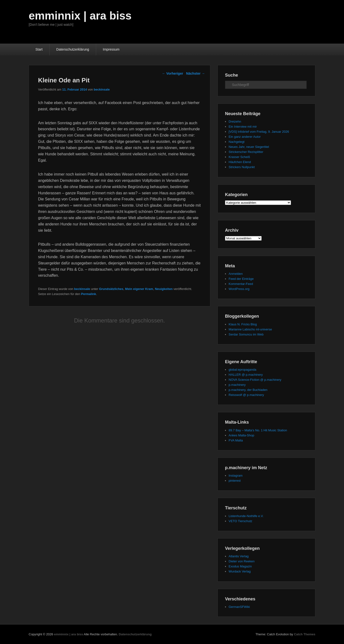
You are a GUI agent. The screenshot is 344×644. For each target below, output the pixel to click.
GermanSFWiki (239, 607)
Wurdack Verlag (240, 571)
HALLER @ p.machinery (246, 375)
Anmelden (236, 274)
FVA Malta (236, 440)
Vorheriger (172, 73)
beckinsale (102, 89)
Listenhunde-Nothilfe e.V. (246, 516)
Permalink (89, 294)
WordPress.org (239, 289)
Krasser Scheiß (239, 157)
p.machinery (237, 385)
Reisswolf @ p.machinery (246, 395)
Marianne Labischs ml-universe (250, 329)
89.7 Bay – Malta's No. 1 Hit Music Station (258, 430)
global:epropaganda (242, 370)
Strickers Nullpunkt (242, 167)
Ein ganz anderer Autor (245, 137)
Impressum (111, 49)
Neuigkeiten (164, 289)
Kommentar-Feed (241, 284)
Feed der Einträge (241, 279)
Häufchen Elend (240, 162)
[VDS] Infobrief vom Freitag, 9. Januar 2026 (259, 132)
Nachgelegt (237, 142)
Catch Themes (305, 634)
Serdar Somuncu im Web (246, 334)
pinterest (235, 481)
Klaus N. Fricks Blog (243, 324)
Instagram (236, 476)
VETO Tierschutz (240, 521)
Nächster (196, 73)
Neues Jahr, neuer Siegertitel (249, 147)
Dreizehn (235, 122)
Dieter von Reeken (242, 561)
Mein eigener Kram (139, 289)
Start (39, 49)
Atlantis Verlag (239, 556)
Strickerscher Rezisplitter (246, 152)
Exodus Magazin (240, 566)
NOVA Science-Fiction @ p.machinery (255, 380)
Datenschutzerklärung (73, 49)
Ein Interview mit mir (243, 127)
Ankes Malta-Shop (241, 435)
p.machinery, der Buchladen (248, 390)
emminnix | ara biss (80, 16)
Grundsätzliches (111, 289)
